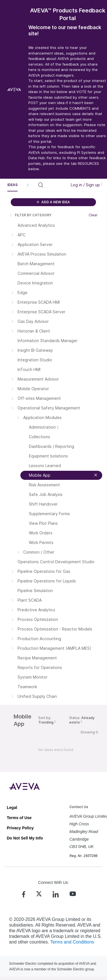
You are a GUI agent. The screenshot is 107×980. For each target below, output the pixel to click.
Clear (93, 215)
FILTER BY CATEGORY (30, 215)
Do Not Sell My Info (25, 838)
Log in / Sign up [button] (87, 185)
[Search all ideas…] (55, 185)
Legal (12, 808)
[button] (28, 185)
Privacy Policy (20, 828)
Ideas (12, 185)
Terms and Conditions (72, 942)
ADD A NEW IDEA (53, 202)
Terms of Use (19, 818)
